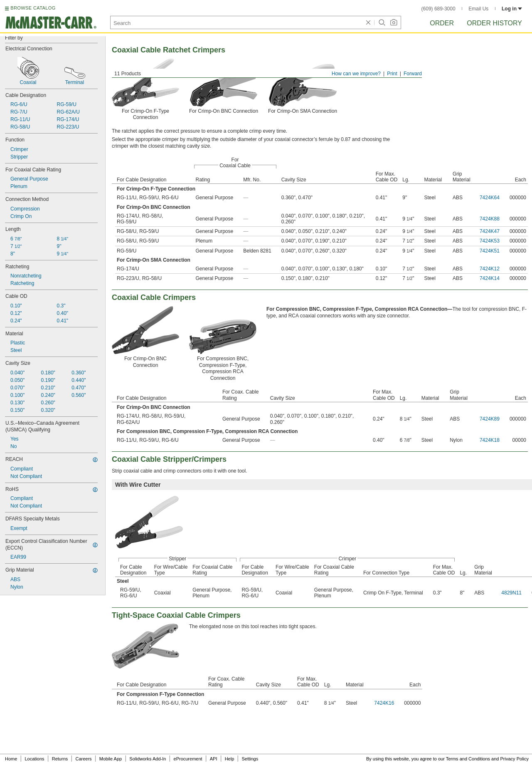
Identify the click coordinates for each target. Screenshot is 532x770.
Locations (35, 759)
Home (11, 759)
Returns (60, 759)
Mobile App (111, 759)
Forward (413, 74)
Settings (250, 759)
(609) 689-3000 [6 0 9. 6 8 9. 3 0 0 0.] (438, 9)
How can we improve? (356, 74)
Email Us (478, 9)
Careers (83, 759)
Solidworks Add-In (148, 759)
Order (442, 23)
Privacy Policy (515, 759)
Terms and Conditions (468, 759)
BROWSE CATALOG (33, 8)
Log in (512, 9)
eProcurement (188, 759)
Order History (494, 23)
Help (230, 759)
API (214, 759)
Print (392, 74)
